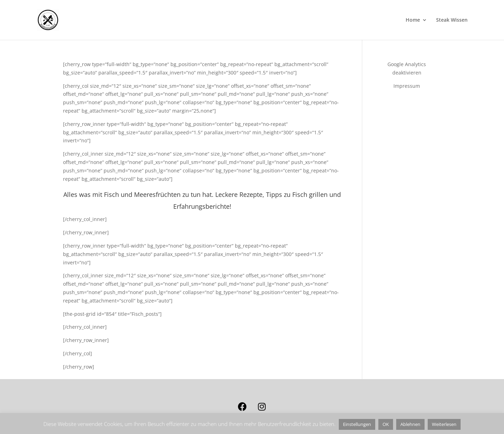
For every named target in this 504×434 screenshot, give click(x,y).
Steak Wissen (452, 20)
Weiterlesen (444, 424)
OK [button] (386, 424)
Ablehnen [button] (410, 424)
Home (413, 20)
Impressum (407, 86)
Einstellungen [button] (357, 424)
